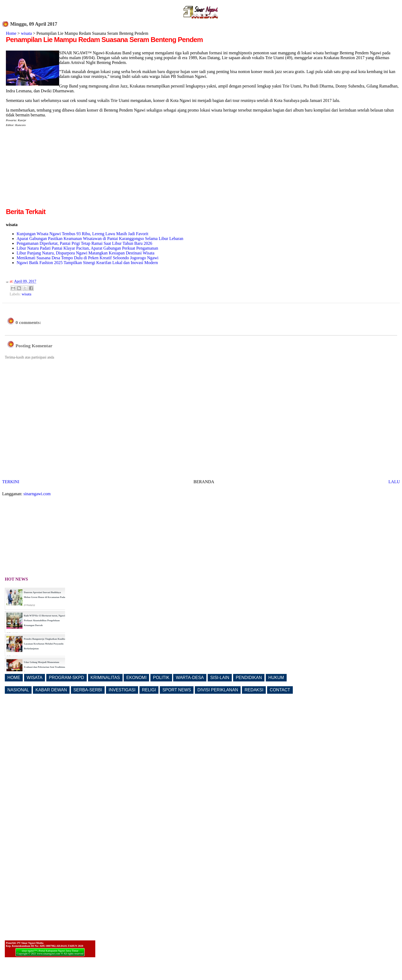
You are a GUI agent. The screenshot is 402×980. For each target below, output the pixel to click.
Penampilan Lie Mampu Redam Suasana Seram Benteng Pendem (104, 40)
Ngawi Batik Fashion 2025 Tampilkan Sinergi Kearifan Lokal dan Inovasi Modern (87, 263)
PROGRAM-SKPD (67, 678)
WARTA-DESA (190, 678)
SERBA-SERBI (88, 690)
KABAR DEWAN (51, 690)
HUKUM (276, 678)
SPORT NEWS (177, 690)
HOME (14, 678)
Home (11, 33)
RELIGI (149, 690)
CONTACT (280, 690)
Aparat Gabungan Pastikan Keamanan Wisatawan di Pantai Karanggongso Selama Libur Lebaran (100, 239)
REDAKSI (254, 690)
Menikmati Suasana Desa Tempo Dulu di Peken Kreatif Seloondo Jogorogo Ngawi (88, 258)
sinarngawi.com (37, 494)
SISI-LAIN (220, 678)
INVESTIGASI (122, 690)
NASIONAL (18, 690)
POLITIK (161, 678)
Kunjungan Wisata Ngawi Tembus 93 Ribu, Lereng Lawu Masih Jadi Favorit (82, 234)
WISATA (35, 678)
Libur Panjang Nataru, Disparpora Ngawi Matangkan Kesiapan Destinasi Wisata (86, 253)
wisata (26, 33)
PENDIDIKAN (249, 678)
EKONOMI (136, 678)
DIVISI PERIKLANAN (218, 690)
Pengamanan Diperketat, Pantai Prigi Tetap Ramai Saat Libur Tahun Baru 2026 (84, 243)
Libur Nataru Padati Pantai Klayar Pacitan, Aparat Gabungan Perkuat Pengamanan (87, 248)
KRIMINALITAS (105, 678)
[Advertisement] (51, 169)
